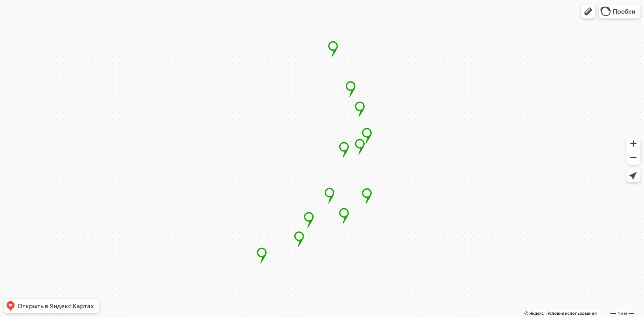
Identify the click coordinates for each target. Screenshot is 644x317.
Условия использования (572, 313)
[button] (588, 11)
